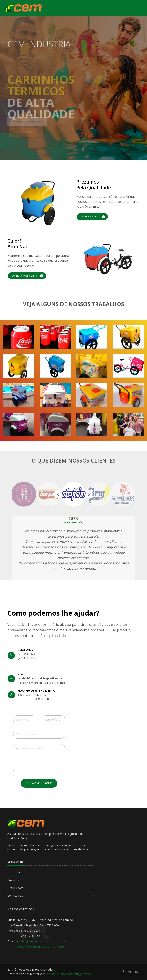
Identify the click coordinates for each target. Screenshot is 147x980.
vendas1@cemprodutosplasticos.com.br (40, 941)
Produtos (13, 880)
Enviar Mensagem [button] (39, 783)
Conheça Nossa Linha (27, 276)
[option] (73, 494)
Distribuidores (16, 888)
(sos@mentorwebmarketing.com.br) (69, 974)
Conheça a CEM (93, 217)
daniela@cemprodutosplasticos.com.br (40, 947)
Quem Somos (16, 872)
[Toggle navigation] (137, 8)
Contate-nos (15, 896)
